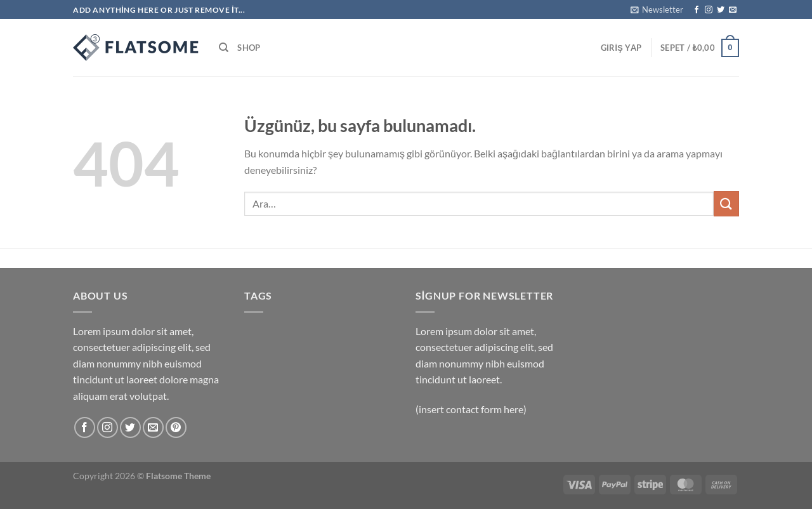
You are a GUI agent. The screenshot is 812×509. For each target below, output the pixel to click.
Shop (249, 48)
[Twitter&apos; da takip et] (721, 10)
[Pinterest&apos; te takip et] (176, 427)
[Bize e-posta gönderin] (733, 10)
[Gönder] (726, 203)
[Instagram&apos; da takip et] (709, 10)
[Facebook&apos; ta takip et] (697, 10)
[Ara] (224, 48)
